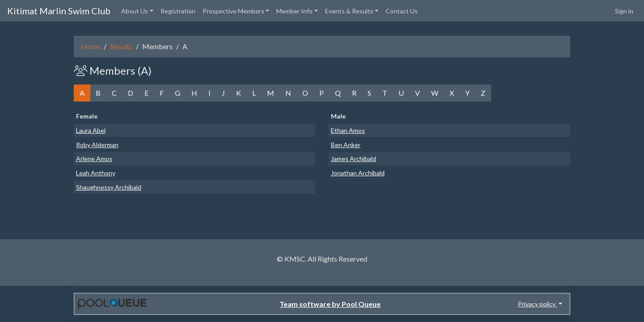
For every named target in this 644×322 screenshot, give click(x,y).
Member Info (294, 11)
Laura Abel (91, 130)
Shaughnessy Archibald (109, 187)
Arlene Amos (94, 159)
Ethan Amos (348, 130)
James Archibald (354, 159)
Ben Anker (346, 145)
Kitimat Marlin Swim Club (59, 11)
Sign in (624, 11)
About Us (135, 11)
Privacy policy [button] (537, 304)
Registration (178, 11)
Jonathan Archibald (358, 173)
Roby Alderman (97, 145)
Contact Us (402, 11)
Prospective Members (233, 11)
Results (121, 46)
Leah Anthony (96, 173)
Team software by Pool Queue (330, 304)
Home (91, 46)
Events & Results (349, 11)
